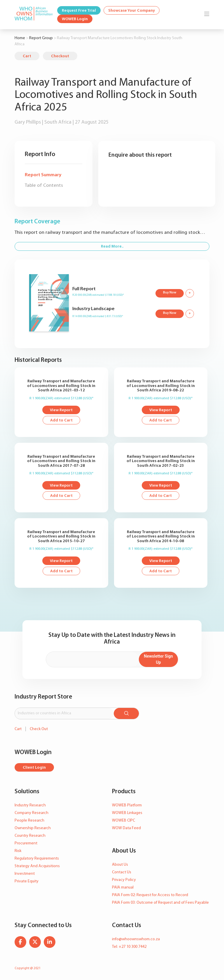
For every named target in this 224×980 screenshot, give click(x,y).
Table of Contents (44, 185)
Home (20, 38)
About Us (120, 865)
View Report (61, 410)
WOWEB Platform (127, 805)
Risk (18, 851)
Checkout (60, 56)
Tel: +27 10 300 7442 (129, 947)
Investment (25, 874)
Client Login (34, 768)
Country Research (30, 836)
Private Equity (27, 881)
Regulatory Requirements (37, 859)
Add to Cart (61, 420)
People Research (29, 821)
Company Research (32, 813)
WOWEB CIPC (124, 821)
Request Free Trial (79, 11)
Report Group (41, 38)
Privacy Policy (124, 880)
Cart (27, 56)
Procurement (26, 843)
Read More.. (112, 247)
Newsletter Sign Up (158, 659)
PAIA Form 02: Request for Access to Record (150, 895)
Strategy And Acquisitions (37, 866)
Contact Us (122, 872)
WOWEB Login (75, 19)
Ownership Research (33, 828)
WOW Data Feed (126, 828)
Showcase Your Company (132, 11)
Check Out (39, 729)
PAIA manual (123, 887)
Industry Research (30, 805)
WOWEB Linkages (127, 813)
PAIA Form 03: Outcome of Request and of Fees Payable (160, 903)
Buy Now (170, 293)
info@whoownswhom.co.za (136, 939)
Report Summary (43, 175)
